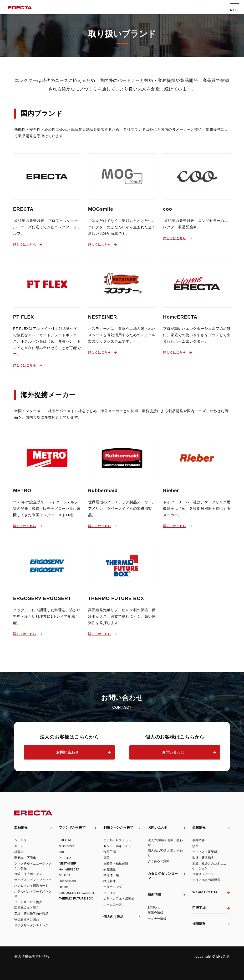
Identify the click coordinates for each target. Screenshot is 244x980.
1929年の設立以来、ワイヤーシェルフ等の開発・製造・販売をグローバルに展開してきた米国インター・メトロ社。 (47, 508)
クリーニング (113, 887)
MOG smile (67, 846)
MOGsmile (101, 209)
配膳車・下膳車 (25, 858)
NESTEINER (103, 317)
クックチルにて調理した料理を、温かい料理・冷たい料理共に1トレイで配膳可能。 (47, 616)
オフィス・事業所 (205, 852)
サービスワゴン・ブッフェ (33, 880)
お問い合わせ (68, 752)
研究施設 (110, 869)
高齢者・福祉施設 (116, 863)
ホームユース (113, 904)
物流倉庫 (110, 881)
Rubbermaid (103, 490)
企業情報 (199, 827)
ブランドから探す (72, 827)
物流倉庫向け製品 (27, 919)
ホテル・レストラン (117, 840)
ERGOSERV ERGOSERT (42, 598)
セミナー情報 (157, 919)
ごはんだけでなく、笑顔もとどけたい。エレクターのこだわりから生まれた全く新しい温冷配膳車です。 (122, 227)
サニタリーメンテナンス (31, 925)
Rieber (171, 490)
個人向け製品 (113, 917)
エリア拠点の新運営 (206, 880)
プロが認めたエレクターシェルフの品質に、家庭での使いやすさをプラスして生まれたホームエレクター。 (197, 335)
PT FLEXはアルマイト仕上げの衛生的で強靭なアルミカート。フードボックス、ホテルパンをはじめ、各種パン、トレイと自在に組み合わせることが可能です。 (47, 341)
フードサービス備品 (28, 902)
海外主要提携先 (203, 858)
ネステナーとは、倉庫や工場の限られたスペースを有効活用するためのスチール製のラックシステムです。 (122, 335)
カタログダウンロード (163, 876)
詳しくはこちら (25, 245)
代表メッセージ (203, 874)
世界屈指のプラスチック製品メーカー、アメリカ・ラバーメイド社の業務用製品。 (122, 508)
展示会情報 (155, 913)
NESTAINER (68, 863)
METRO (22, 490)
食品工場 (110, 852)
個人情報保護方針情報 (32, 956)
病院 (107, 858)
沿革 (195, 846)
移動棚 (19, 852)
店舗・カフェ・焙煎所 (119, 898)
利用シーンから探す (118, 827)
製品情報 (21, 827)
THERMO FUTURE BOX (116, 598)
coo (168, 209)
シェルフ (20, 840)
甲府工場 (199, 908)
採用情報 (199, 924)
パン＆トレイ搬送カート (31, 886)
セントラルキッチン (117, 846)
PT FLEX (23, 317)
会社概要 (198, 840)
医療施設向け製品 (27, 908)
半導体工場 (111, 875)
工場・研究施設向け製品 (31, 914)
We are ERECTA (205, 892)
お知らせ (154, 907)
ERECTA (23, 209)
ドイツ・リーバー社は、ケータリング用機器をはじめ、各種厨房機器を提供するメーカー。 (197, 508)
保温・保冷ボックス (28, 874)
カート (19, 846)
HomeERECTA (180, 317)
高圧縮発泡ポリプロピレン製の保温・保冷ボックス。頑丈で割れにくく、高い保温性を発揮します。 (122, 616)
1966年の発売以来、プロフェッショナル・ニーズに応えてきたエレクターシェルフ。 (47, 227)
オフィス (110, 893)
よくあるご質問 (159, 861)
